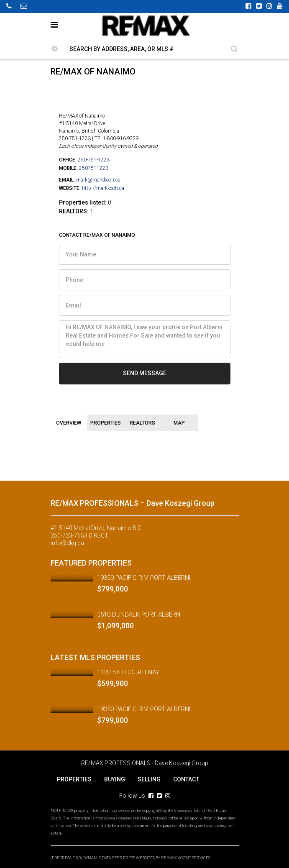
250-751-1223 (94, 160)
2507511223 (94, 168)
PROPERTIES (74, 779)
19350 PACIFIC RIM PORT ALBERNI (144, 578)
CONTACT (186, 779)
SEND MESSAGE (145, 373)
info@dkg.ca (67, 543)
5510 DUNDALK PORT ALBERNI (139, 615)
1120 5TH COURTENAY (128, 672)
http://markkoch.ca (103, 188)
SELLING (149, 779)
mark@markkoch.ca (98, 180)
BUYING (115, 779)
